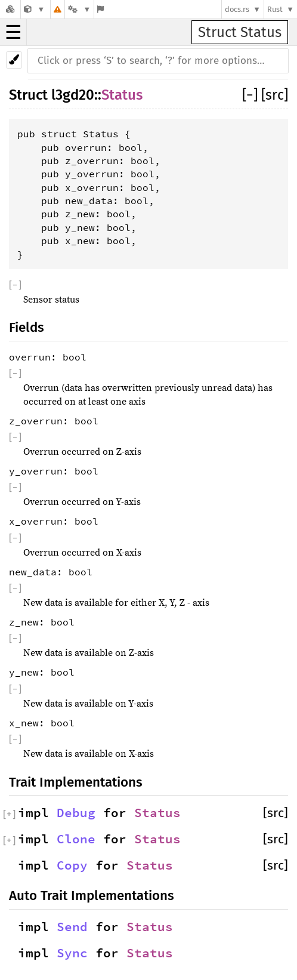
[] (252, 95)
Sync (72, 953)
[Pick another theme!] (14, 60)
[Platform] (79, 9)
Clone (76, 839)
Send (72, 927)
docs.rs (237, 9)
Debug (76, 813)
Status (122, 95)
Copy (72, 865)
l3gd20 (73, 95)
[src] (275, 95)
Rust (275, 9)
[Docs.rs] (10, 9)
